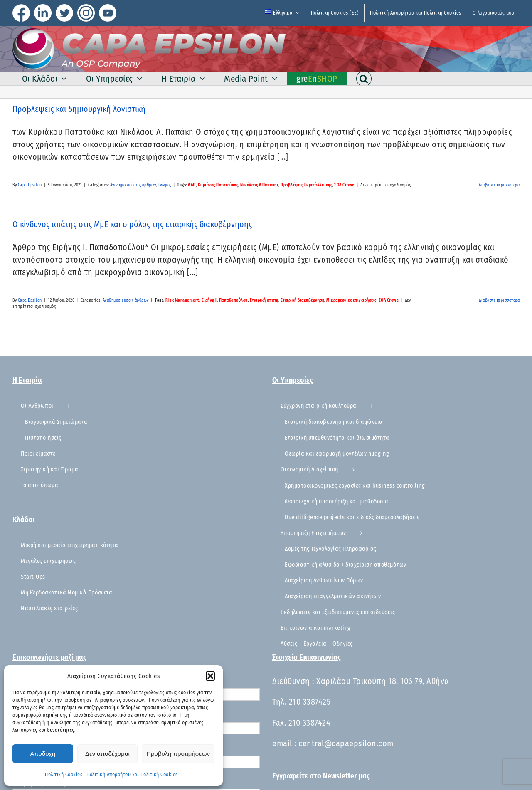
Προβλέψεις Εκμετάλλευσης (306, 185)
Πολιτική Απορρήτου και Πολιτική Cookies (132, 775)
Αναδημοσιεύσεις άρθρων (133, 185)
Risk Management (182, 300)
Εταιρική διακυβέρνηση (303, 300)
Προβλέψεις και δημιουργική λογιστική (79, 109)
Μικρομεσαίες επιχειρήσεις (351, 300)
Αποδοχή (43, 754)
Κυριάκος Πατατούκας (218, 185)
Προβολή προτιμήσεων (178, 754)
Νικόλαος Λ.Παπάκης (259, 185)
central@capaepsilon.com (346, 743)
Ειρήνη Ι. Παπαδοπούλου (225, 300)
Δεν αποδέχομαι (107, 754)
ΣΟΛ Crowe (344, 185)
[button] (210, 676)
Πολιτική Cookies (64, 775)
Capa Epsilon (30, 185)
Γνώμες (165, 185)
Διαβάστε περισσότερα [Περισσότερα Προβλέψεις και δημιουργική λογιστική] (499, 185)
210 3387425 (310, 702)
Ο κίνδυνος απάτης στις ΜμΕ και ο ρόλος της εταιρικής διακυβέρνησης (132, 224)
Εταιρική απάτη (264, 300)
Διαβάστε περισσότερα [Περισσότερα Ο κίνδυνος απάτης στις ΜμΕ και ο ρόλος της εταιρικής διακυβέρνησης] (499, 300)
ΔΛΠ (192, 185)
